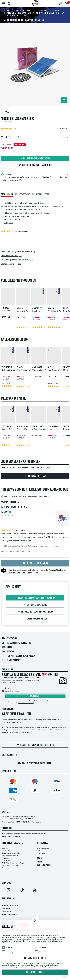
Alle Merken (41, 853)
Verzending (9, 639)
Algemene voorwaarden (10, 906)
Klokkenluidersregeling (10, 915)
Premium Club (26, 570)
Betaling (5, 848)
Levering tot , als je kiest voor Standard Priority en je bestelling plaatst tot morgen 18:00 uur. (35, 177)
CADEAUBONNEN (44, 865)
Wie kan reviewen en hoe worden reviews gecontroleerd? (25, 496)
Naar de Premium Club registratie (35, 745)
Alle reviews (6, 860)
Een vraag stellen (35, 476)
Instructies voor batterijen (11, 865)
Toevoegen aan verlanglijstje (35, 165)
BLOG (39, 858)
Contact (5, 868)
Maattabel (9, 652)
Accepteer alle (35, 972)
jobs (39, 851)
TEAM (39, 862)
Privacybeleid (7, 909)
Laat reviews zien (62, 128)
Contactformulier (35, 822)
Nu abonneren (35, 696)
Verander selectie (35, 958)
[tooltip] (67, 137)
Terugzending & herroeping (11, 853)
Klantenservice (11, 660)
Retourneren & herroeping (16, 643)
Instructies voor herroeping (11, 856)
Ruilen (7, 647)
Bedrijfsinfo (8, 899)
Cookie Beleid (6, 912)
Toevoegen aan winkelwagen (35, 159)
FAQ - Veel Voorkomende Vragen (18, 656)
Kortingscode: (25, 20)
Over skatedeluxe (43, 848)
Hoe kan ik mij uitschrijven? (26, 703)
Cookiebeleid (38, 967)
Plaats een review (35, 563)
